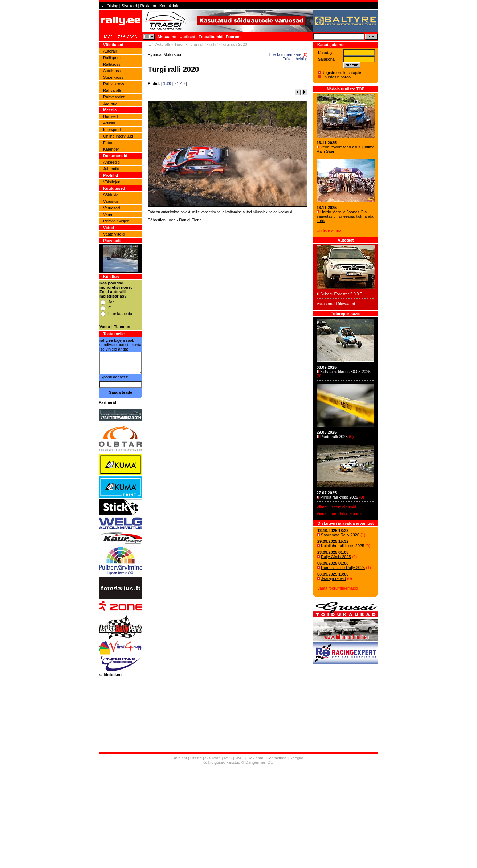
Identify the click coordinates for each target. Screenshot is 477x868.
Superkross (113, 77)
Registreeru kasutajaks (342, 73)
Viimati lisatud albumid (336, 507)
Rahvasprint (114, 97)
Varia (108, 214)
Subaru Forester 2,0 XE (341, 294)
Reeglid (296, 758)
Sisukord (129, 6)
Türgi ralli (196, 44)
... (149, 44)
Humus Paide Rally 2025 (343, 568)
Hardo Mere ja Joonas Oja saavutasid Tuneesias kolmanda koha (345, 216)
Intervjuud (112, 130)
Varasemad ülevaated (336, 304)
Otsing (113, 6)
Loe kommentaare (286, 54)
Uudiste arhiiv (329, 230)
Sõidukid (111, 195)
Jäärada (110, 103)
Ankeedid (111, 162)
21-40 (180, 83)
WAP (240, 758)
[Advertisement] (228, 317)
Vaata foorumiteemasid (338, 588)
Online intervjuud (118, 136)
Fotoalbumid (211, 37)
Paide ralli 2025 (334, 437)
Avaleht (181, 758)
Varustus (111, 201)
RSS (228, 758)
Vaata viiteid (114, 234)
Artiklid (109, 123)
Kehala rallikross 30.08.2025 (345, 372)
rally (212, 44)
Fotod (108, 143)
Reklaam (148, 6)
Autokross (112, 71)
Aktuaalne (167, 37)
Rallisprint (112, 58)
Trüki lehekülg (295, 59)
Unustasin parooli (337, 77)
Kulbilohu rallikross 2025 (343, 546)
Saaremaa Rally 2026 (340, 535)
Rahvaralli (112, 90)
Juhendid (111, 169)
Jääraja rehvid (333, 578)
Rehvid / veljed (116, 221)
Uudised (187, 37)
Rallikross (112, 64)
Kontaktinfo (169, 6)
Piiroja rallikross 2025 (339, 497)
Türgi (179, 44)
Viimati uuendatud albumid (340, 513)
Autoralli (110, 51)
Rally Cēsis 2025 (336, 557)
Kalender (111, 149)
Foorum (233, 37)
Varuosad (111, 208)
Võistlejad (112, 182)
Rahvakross (114, 84)
